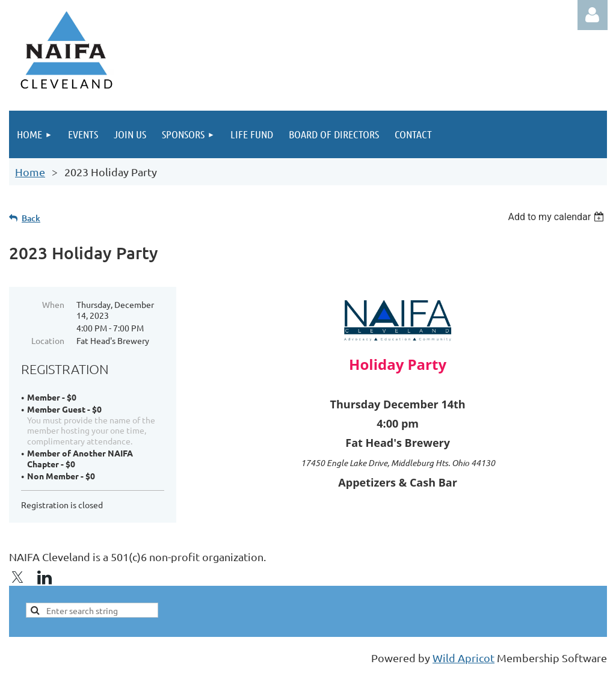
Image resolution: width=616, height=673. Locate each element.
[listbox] (557, 217)
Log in (593, 15)
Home (30, 172)
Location (48, 340)
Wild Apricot (464, 658)
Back (31, 218)
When (53, 304)
